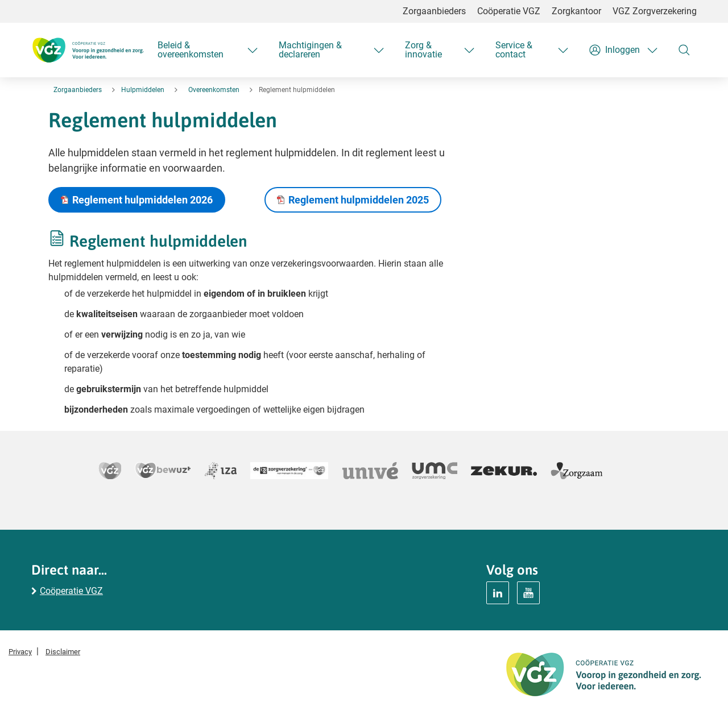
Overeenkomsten (214, 90)
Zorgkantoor (576, 11)
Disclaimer (63, 652)
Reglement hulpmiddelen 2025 (359, 200)
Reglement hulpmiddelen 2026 (142, 200)
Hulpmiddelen (143, 90)
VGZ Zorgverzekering (655, 11)
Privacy (20, 652)
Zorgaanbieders (434, 11)
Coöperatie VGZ (509, 11)
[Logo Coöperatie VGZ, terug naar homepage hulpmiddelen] (88, 50)
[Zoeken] (684, 50)
